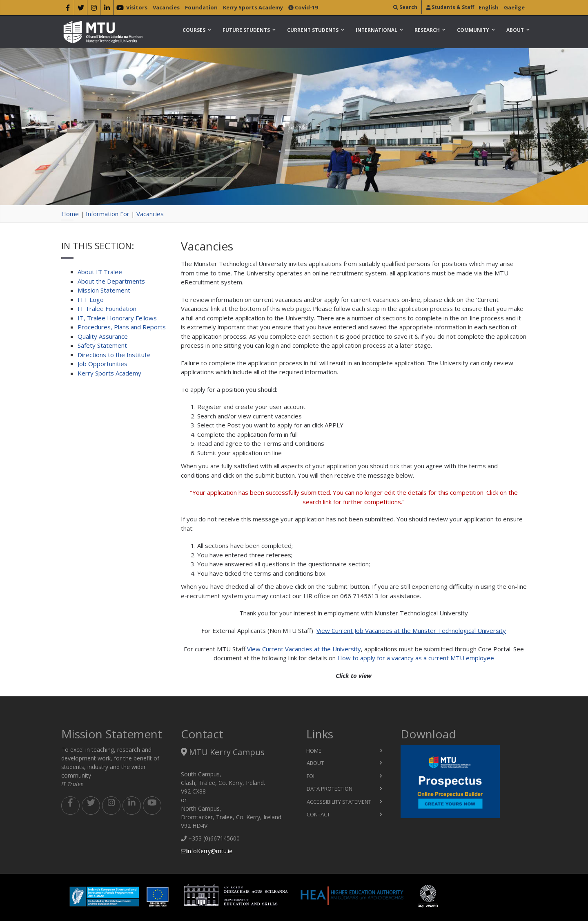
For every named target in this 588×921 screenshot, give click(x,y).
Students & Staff (450, 7)
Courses (194, 30)
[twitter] (81, 9)
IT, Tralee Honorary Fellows (117, 318)
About (515, 30)
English (489, 7)
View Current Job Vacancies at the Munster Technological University (411, 630)
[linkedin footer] (132, 806)
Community (473, 30)
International (376, 30)
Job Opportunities (102, 364)
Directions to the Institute (114, 355)
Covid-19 (303, 7)
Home (70, 214)
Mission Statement (104, 290)
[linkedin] (107, 9)
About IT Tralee (100, 272)
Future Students (246, 30)
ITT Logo (91, 300)
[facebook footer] (70, 806)
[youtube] (120, 9)
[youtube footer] (152, 806)
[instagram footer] (111, 806)
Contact (318, 814)
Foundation (201, 7)
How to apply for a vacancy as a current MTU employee (416, 658)
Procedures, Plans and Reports (122, 327)
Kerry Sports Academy (253, 7)
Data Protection (330, 789)
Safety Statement (102, 345)
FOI (311, 776)
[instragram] (94, 9)
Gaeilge (514, 7)
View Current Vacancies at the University (304, 649)
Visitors (137, 7)
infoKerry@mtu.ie (209, 851)
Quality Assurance (103, 336)
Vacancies (166, 7)
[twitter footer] (91, 806)
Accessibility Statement (339, 802)
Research (427, 30)
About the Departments (111, 281)
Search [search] (405, 7)
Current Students (313, 30)
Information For (108, 214)
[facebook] (68, 9)
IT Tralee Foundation (107, 308)
